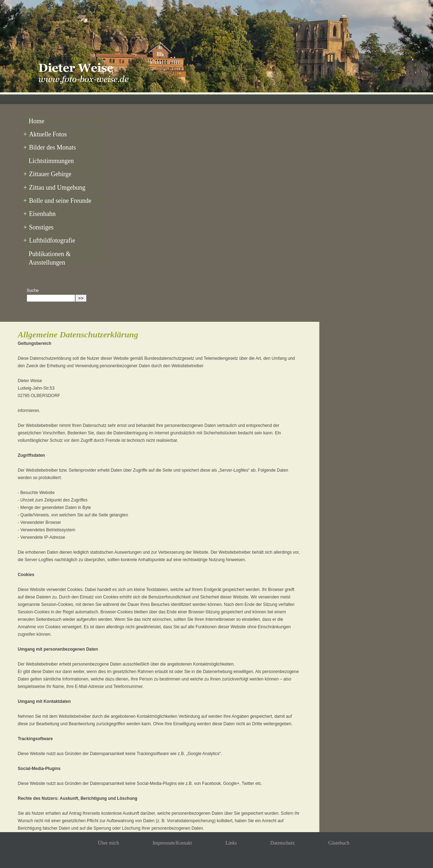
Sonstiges (37, 223)
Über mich (108, 838)
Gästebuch (339, 838)
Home (35, 121)
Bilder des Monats (49, 146)
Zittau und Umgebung (53, 185)
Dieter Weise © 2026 (187, 864)
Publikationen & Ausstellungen (49, 253)
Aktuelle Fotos (44, 134)
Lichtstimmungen (50, 159)
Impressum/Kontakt (172, 838)
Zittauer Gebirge (46, 172)
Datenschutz (283, 838)
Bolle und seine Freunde (56, 197)
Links (231, 838)
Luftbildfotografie (48, 236)
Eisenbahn (39, 210)
